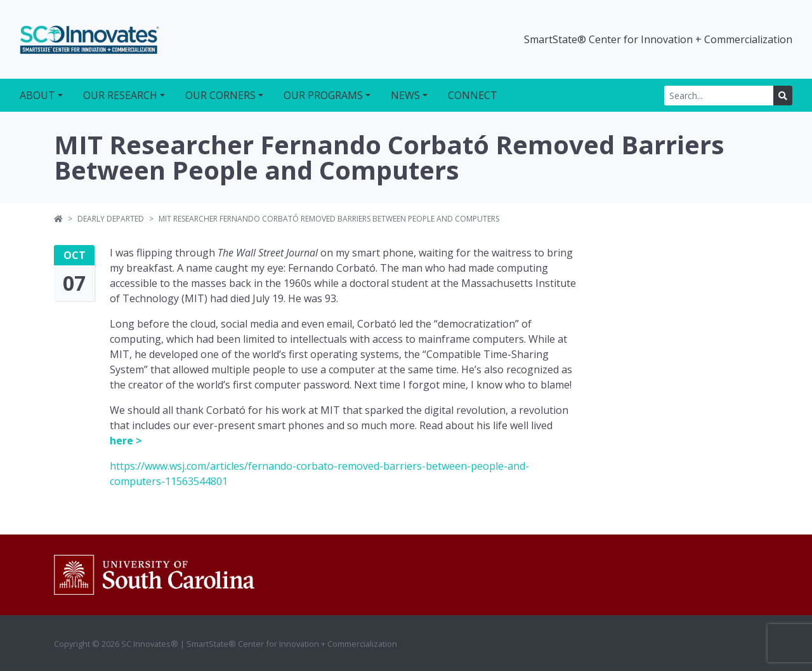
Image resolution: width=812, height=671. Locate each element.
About (37, 95)
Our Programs (323, 95)
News (405, 95)
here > (126, 441)
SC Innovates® (89, 39)
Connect (473, 95)
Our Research (120, 95)
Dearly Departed (111, 219)
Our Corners (220, 95)
